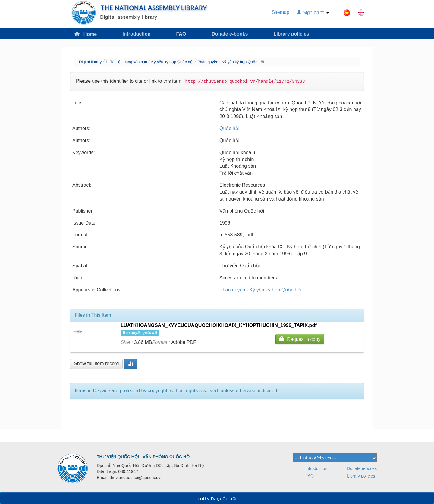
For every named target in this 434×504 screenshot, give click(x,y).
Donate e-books (230, 34)
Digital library (90, 62)
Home (86, 34)
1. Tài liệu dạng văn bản (126, 62)
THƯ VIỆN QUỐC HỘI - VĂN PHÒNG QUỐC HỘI (144, 457)
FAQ (181, 34)
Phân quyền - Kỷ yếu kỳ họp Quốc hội (231, 62)
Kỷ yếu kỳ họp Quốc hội (172, 62)
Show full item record (96, 364)
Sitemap (280, 12)
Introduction (136, 34)
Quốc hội (229, 128)
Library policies (291, 34)
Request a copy (300, 339)
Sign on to (313, 12)
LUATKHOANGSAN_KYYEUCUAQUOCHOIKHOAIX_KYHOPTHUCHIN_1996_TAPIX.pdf (219, 325)
